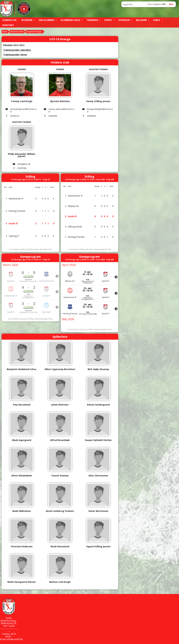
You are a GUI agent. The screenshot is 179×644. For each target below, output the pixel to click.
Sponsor (125, 20)
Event (109, 20)
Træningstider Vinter (15, 55)
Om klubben (47, 20)
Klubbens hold (71, 20)
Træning (93, 20)
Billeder (142, 20)
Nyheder (28, 20)
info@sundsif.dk (15, 639)
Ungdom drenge (34, 32)
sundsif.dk (9, 20)
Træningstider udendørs (17, 50)
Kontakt (8, 25)
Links (157, 20)
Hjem (5, 32)
